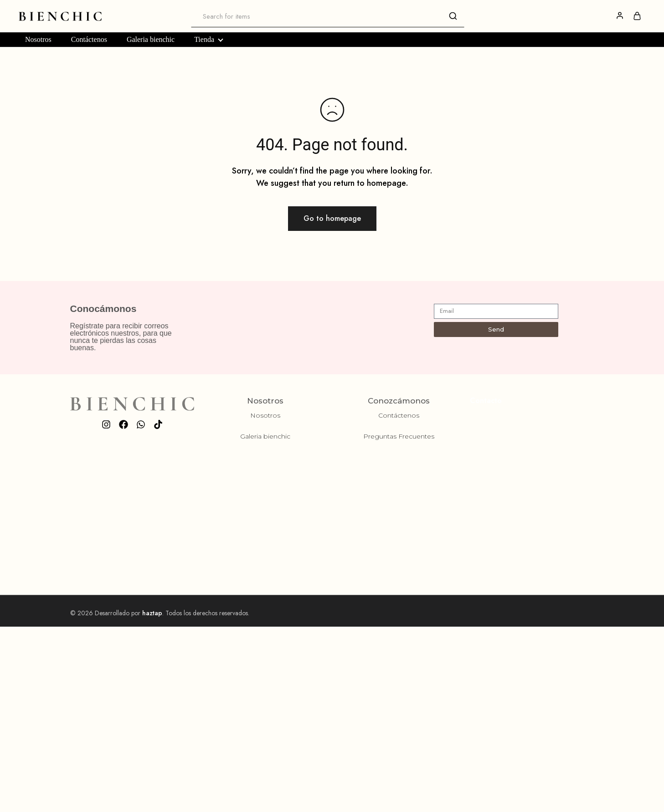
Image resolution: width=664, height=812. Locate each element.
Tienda (208, 40)
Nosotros (38, 40)
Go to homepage (332, 218)
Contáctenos (89, 40)
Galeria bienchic (151, 40)
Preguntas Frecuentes (399, 436)
